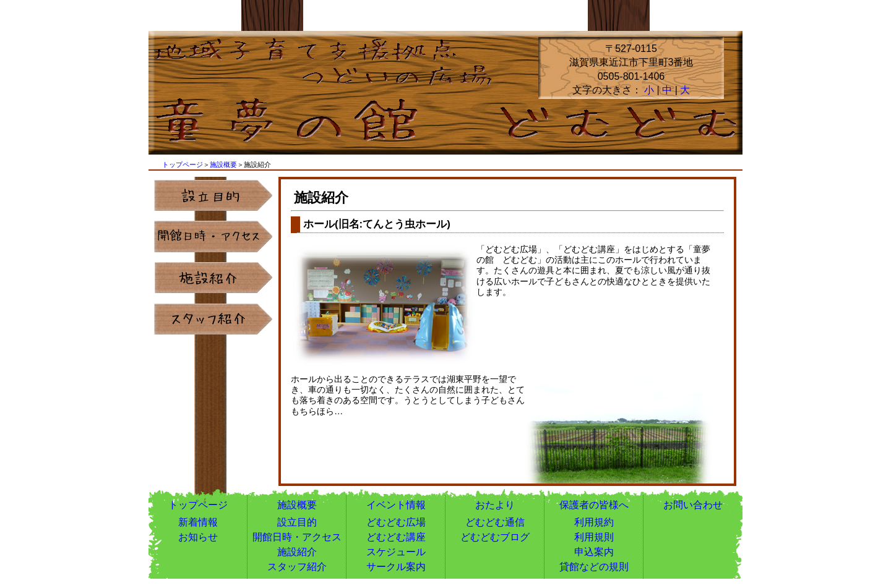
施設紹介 (297, 552)
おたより (495, 505)
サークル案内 (396, 567)
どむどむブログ (495, 537)
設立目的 (297, 522)
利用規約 (594, 522)
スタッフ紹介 (297, 567)
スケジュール (396, 552)
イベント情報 (396, 505)
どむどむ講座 (396, 537)
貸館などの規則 (594, 567)
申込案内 (594, 552)
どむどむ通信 (495, 522)
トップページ (183, 164)
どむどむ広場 (396, 522)
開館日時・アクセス (297, 537)
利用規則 (594, 537)
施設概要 (223, 164)
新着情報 (198, 522)
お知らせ (198, 537)
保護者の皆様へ (594, 505)
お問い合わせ (693, 505)
